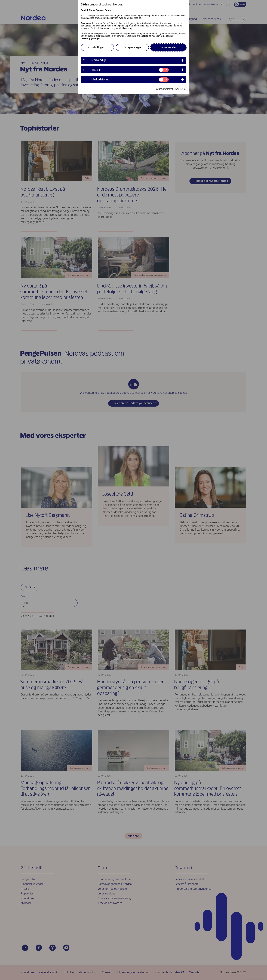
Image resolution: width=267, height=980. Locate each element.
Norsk (92, 10)
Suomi (108, 10)
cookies (144, 36)
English (85, 10)
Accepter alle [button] (168, 47)
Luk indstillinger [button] (95, 47)
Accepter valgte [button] (132, 47)
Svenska (100, 10)
